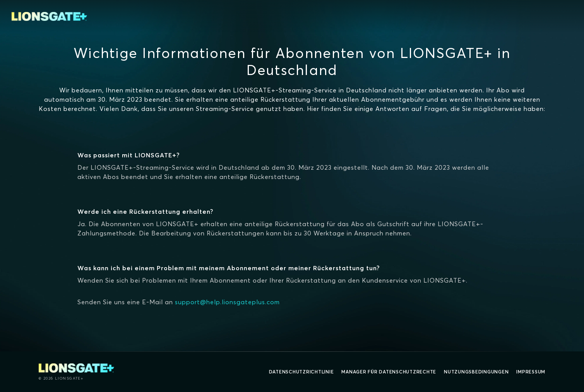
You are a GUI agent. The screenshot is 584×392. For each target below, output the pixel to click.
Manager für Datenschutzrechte (389, 372)
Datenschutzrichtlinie (301, 372)
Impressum (531, 372)
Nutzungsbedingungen (476, 372)
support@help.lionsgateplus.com (227, 302)
